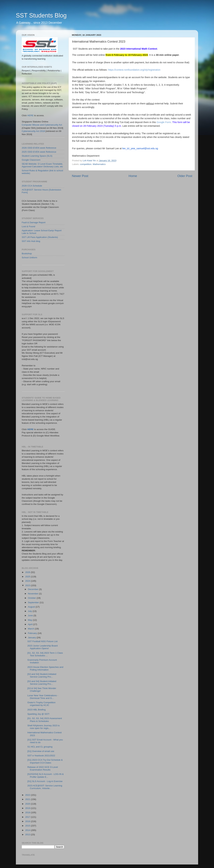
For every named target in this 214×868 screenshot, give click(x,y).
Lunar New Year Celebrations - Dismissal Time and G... (43, 697)
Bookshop (27, 254)
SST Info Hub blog (31, 241)
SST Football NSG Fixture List (43, 641)
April (31, 624)
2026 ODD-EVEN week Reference (39, 148)
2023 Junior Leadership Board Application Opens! (43, 647)
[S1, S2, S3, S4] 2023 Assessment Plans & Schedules (45, 720)
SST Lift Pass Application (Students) (40, 237)
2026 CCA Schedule (32, 186)
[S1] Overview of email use (41, 751)
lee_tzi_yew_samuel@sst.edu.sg (140, 148)
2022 (28, 795)
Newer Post (80, 176)
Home (133, 176)
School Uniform (29, 258)
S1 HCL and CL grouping (40, 747)
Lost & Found (28, 226)
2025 (28, 577)
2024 (28, 581)
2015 (28, 826)
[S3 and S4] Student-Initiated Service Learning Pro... (42, 675)
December (33, 589)
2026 (28, 572)
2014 (28, 830)
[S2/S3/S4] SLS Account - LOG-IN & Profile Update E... (46, 775)
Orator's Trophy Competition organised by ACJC (41, 704)
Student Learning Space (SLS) (37, 156)
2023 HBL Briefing (37, 710)
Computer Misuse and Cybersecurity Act (42, 125)
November (33, 594)
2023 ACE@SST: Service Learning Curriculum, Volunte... (45, 787)
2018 (28, 812)
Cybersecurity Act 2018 (33, 131)
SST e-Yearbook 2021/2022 (41, 756)
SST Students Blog (41, 15)
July (30, 611)
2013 (28, 835)
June (31, 615)
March (31, 629)
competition (86, 164)
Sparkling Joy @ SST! (38, 714)
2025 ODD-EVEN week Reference (39, 152)
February (33, 633)
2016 (28, 821)
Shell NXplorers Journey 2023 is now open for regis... (44, 727)
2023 (28, 585)
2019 (28, 808)
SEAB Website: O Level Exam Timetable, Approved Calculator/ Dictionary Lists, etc (42, 165)
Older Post (185, 176)
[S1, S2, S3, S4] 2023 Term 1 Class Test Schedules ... (45, 654)
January (32, 638)
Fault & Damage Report (34, 222)
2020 (28, 804)
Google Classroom (31, 160)
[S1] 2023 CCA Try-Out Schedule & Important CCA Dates (45, 761)
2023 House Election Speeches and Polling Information (45, 668)
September (34, 602)
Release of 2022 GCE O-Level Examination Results (43, 768)
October (32, 598)
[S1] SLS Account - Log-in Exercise (45, 781)
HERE (30, 115)
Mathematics (99, 164)
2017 (28, 817)
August (32, 607)
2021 (28, 799)
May (30, 620)
